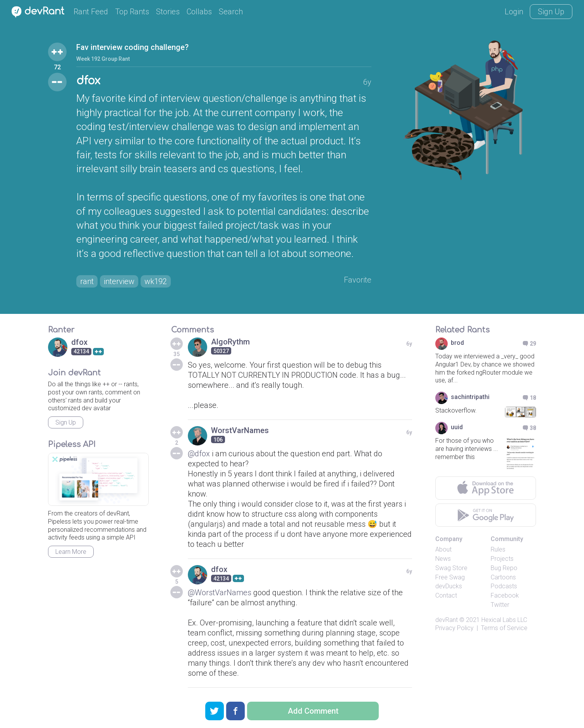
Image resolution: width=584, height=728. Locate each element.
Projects (502, 559)
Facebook (505, 595)
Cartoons (503, 577)
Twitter (500, 605)
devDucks (449, 586)
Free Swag (450, 577)
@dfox (199, 454)
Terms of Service (504, 628)
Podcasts (504, 586)
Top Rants (132, 12)
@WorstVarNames (220, 593)
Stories (168, 12)
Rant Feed (91, 12)
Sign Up (551, 12)
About (443, 549)
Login (514, 12)
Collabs (199, 12)
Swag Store (451, 568)
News (443, 559)
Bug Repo (504, 568)
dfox (88, 81)
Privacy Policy (454, 628)
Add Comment (313, 711)
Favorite (358, 280)
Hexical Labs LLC (504, 620)
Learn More (71, 552)
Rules (498, 549)
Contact (446, 595)
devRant (447, 620)
